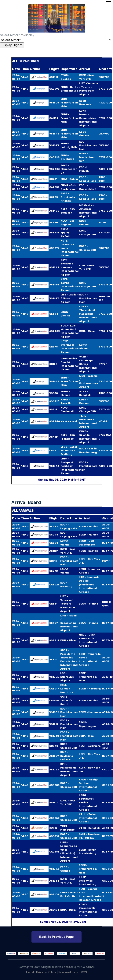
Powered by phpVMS (73, 972)
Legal (30, 972)
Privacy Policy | (47, 972)
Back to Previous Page (56, 937)
